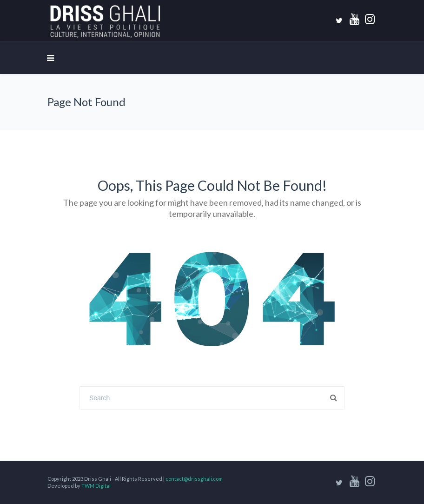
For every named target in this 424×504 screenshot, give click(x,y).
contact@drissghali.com (194, 479)
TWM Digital (96, 486)
